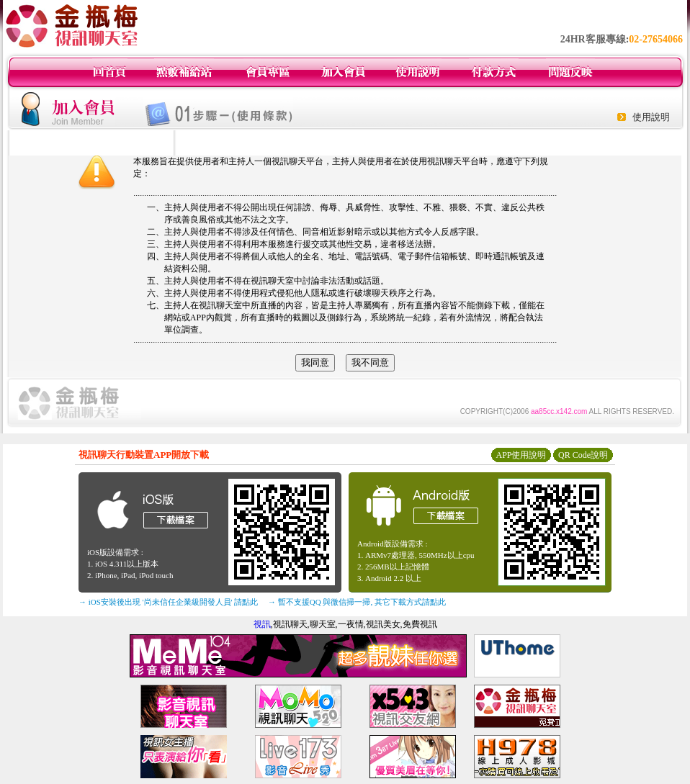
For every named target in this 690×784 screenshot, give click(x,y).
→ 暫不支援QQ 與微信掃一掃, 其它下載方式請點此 (357, 602)
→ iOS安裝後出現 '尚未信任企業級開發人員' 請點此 (168, 602)
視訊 (262, 624)
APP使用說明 (521, 455)
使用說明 (651, 117)
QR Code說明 (583, 455)
